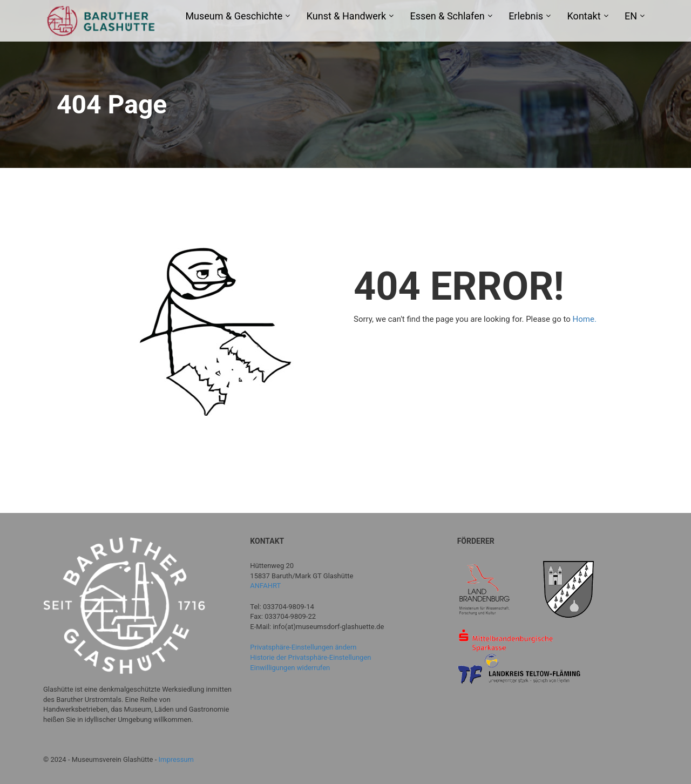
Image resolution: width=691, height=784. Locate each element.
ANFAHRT (265, 586)
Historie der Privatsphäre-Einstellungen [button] (310, 657)
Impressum (176, 759)
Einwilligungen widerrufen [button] (290, 668)
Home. (585, 319)
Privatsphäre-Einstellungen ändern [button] (303, 647)
